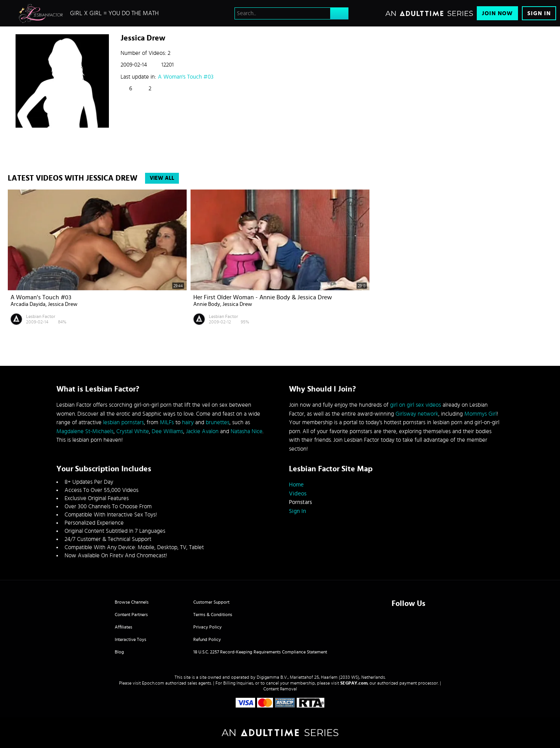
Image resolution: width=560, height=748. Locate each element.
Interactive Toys (130, 639)
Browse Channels (132, 602)
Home (296, 485)
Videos (298, 494)
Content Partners (131, 615)
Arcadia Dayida (28, 304)
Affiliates (123, 627)
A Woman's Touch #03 (186, 77)
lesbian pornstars (123, 422)
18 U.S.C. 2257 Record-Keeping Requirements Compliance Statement (260, 652)
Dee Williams (167, 431)
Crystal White (133, 431)
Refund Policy (207, 639)
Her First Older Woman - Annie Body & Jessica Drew (263, 297)
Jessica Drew (63, 304)
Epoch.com (153, 683)
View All (162, 178)
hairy (188, 422)
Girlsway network (417, 414)
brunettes (218, 422)
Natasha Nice (247, 431)
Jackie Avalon (202, 431)
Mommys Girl (480, 414)
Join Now (497, 13)
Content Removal (280, 689)
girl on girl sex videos (416, 405)
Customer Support (211, 602)
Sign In (539, 13)
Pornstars (300, 502)
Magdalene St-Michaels (85, 431)
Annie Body (207, 304)
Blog (119, 652)
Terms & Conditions (213, 615)
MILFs (167, 422)
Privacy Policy (207, 627)
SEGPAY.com (354, 683)
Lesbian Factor (41, 316)
